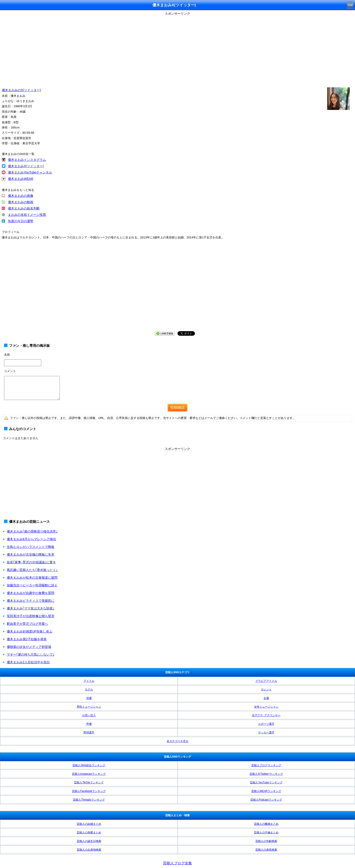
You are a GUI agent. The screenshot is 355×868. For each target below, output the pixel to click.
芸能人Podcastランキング (266, 800)
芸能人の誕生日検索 (89, 841)
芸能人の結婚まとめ (89, 824)
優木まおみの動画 (21, 202)
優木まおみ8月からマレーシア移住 (31, 539)
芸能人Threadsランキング (89, 800)
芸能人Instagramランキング (89, 774)
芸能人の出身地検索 (89, 850)
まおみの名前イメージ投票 (27, 215)
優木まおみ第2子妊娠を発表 (27, 639)
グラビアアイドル (266, 681)
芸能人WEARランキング (266, 791)
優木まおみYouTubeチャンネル (30, 172)
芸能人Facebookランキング (89, 791)
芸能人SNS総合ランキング (89, 765)
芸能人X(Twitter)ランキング (266, 774)
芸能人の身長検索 (266, 850)
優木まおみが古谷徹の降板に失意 (31, 554)
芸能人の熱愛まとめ (89, 832)
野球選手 (89, 732)
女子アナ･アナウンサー (266, 715)
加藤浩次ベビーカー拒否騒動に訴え (32, 585)
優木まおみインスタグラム (27, 160)
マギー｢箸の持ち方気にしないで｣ (31, 654)
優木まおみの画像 (21, 196)
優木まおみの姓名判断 (24, 208)
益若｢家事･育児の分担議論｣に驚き (31, 562)
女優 (266, 698)
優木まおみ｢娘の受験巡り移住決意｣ (32, 531)
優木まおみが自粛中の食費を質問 (31, 593)
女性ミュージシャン (266, 707)
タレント (266, 690)
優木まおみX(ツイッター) (26, 166)
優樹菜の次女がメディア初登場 (29, 647)
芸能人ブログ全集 (177, 863)
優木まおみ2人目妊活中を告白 (28, 662)
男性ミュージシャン (89, 707)
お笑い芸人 (89, 715)
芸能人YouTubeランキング (266, 782)
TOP (350, 5)
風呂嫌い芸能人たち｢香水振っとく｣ (32, 570)
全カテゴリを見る (177, 741)
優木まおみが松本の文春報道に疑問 (32, 578)
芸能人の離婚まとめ (266, 824)
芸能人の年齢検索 (266, 841)
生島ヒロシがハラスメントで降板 (31, 547)
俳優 (89, 698)
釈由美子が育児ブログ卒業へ (27, 624)
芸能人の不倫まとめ (266, 832)
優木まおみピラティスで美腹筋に (31, 601)
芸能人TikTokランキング (89, 782)
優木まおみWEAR (21, 179)
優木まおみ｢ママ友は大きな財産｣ (31, 608)
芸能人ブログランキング (266, 765)
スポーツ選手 (266, 724)
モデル (89, 690)
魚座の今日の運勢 (21, 221)
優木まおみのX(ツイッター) (21, 90)
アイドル (89, 681)
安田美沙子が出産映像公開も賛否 (31, 616)
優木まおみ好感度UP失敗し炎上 (30, 631)
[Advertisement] (177, 49)
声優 (89, 724)
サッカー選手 (266, 732)
